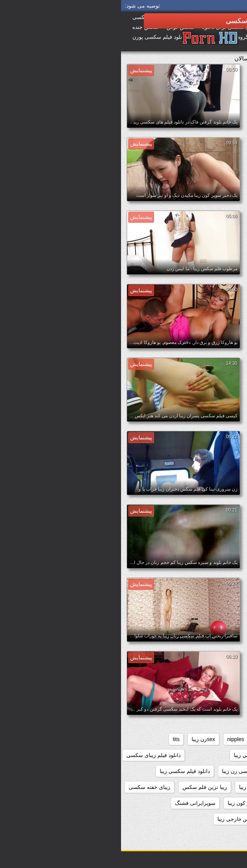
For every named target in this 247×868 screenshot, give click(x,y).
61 (235, 739)
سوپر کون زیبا (122, 803)
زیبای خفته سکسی (28, 787)
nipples (115, 739)
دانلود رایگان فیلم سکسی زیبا (146, 755)
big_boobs (208, 739)
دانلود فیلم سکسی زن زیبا (130, 771)
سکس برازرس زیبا (217, 819)
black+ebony (168, 739)
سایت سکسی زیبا (218, 803)
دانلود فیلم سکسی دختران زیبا (204, 771)
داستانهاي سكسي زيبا (214, 755)
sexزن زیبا (82, 739)
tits (55, 739)
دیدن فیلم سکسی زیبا (142, 787)
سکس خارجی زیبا (116, 819)
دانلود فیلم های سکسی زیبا (208, 787)
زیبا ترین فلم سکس (84, 787)
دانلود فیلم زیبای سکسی (32, 755)
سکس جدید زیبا (166, 819)
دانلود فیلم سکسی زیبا (64, 771)
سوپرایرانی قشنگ (74, 803)
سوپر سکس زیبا (168, 803)
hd (138, 739)
